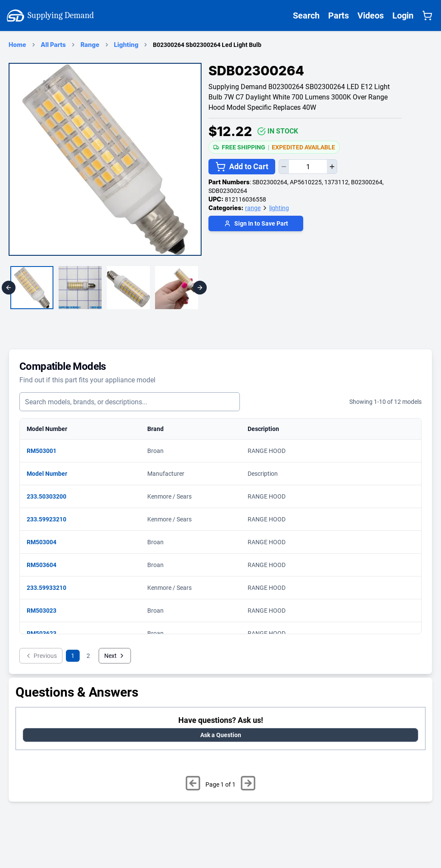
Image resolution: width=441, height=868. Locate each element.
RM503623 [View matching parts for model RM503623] (46, 633)
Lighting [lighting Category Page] (126, 45)
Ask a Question (221, 735)
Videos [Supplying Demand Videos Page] (371, 15)
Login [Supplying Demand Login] (403, 15)
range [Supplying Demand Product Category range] (253, 208)
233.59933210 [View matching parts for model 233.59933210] (51, 588)
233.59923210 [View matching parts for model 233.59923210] (51, 519)
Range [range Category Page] (90, 45)
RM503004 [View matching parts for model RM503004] (46, 542)
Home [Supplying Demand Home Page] (17, 45)
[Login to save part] (256, 225)
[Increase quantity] (332, 167)
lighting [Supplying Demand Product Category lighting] (279, 208)
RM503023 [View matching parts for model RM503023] (46, 611)
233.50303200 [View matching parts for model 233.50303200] (51, 496)
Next (115, 656)
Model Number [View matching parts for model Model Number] (51, 474)
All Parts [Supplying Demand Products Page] (53, 45)
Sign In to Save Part (256, 223)
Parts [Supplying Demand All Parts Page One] (339, 15)
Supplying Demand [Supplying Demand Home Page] (50, 15)
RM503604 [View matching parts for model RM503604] (46, 565)
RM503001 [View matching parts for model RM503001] (46, 451)
